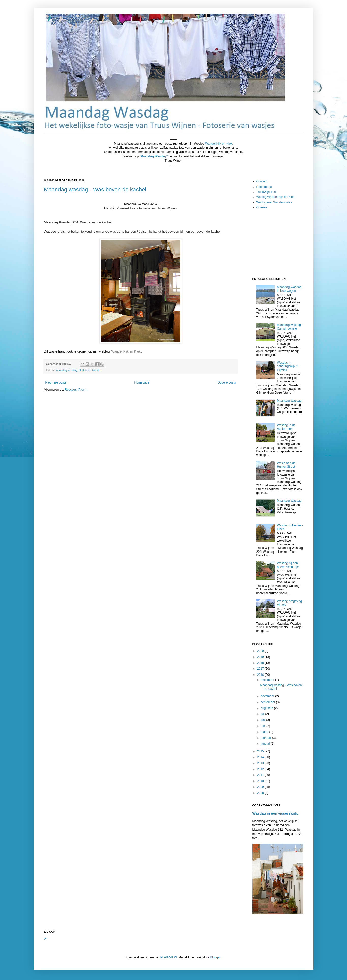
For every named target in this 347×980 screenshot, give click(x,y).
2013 (261, 763)
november (268, 696)
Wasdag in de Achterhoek (286, 427)
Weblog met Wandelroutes (274, 202)
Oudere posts (227, 382)
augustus (267, 708)
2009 (261, 787)
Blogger (215, 957)
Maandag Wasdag (289, 401)
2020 (261, 651)
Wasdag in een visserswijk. (275, 813)
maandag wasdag (66, 370)
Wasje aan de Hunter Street (286, 465)
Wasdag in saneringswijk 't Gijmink (287, 366)
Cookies (262, 207)
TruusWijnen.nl (266, 192)
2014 (261, 757)
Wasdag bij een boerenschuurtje (288, 565)
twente (96, 370)
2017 (261, 669)
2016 (261, 675)
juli (263, 714)
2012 (261, 769)
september (268, 702)
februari (266, 738)
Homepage (142, 382)
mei (263, 726)
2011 (261, 775)
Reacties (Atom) (76, 390)
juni (263, 720)
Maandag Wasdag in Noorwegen (289, 289)
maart (265, 732)
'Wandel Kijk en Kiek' (126, 351)
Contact (261, 181)
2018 (261, 663)
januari (266, 744)
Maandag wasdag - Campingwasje (290, 327)
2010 (261, 781)
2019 (261, 657)
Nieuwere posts (56, 382)
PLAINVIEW (169, 957)
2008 (261, 793)
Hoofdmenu (264, 187)
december (268, 680)
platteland (85, 370)
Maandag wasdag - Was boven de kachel (95, 189)
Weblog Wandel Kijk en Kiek (275, 197)
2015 (261, 751)
